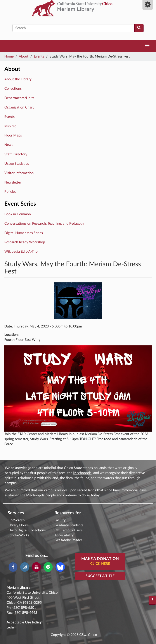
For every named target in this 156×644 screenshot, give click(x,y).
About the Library (18, 79)
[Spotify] (48, 567)
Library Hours (18, 525)
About (24, 56)
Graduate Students (69, 525)
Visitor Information (19, 173)
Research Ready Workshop (25, 242)
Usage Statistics (17, 164)
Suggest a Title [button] (100, 576)
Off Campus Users (68, 530)
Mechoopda (82, 473)
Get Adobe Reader (68, 540)
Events (39, 56)
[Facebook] (13, 567)
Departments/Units (19, 98)
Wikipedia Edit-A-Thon (22, 252)
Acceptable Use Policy (24, 622)
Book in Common (18, 214)
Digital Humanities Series (24, 233)
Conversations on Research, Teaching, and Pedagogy (44, 224)
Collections (13, 89)
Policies (10, 192)
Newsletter (13, 182)
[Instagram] (25, 567)
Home (9, 56)
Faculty (60, 520)
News (9, 145)
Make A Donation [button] (100, 562)
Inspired (10, 126)
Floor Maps (13, 135)
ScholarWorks (18, 535)
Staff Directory (16, 154)
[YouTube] (36, 567)
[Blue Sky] (60, 567)
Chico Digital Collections (27, 530)
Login (10, 628)
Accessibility (64, 535)
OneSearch (16, 520)
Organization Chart (19, 107)
